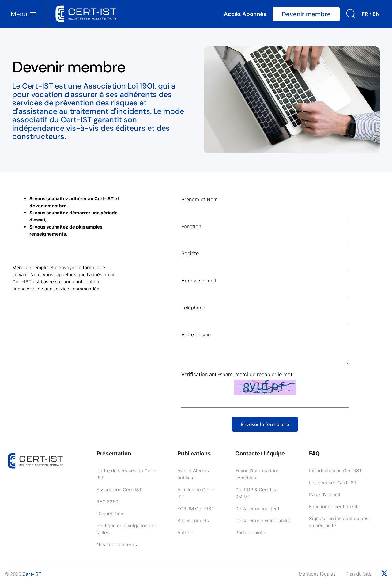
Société (190, 253)
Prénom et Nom (200, 199)
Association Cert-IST (119, 490)
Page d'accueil (325, 495)
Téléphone (193, 308)
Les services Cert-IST (333, 483)
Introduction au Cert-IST (336, 471)
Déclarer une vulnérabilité (263, 521)
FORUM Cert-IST (196, 509)
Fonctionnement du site (335, 506)
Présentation (114, 453)
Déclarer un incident (257, 509)
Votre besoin (196, 334)
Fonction (191, 226)
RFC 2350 (107, 502)
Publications (194, 453)
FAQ (314, 453)
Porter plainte (250, 533)
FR (365, 14)
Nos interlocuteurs (117, 544)
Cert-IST (32, 574)
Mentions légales (317, 574)
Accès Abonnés (245, 14)
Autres (185, 533)
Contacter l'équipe (260, 453)
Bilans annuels (193, 521)
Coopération (110, 514)
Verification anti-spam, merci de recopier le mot (237, 374)
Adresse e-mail (199, 281)
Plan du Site (358, 574)
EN (376, 14)
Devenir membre (306, 14)
